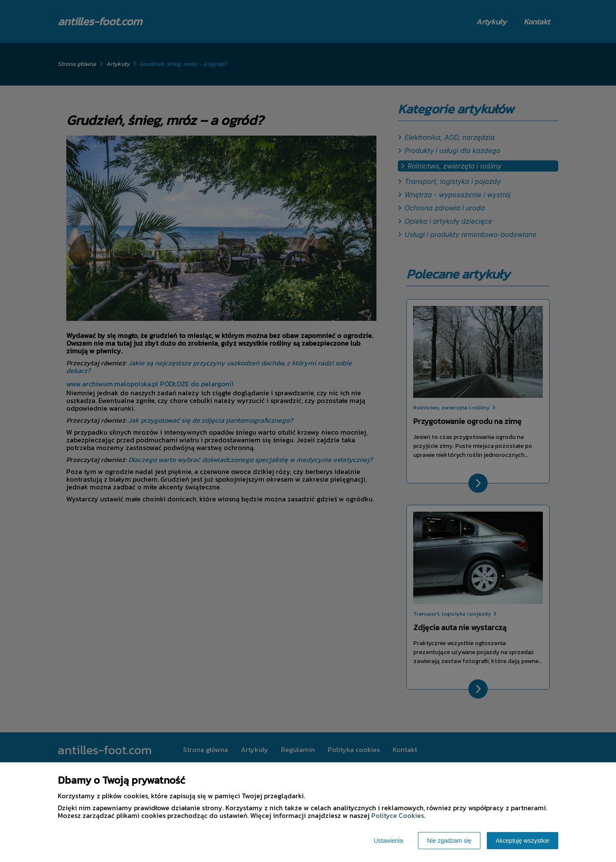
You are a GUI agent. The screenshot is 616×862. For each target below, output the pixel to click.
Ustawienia (388, 841)
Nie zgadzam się (449, 841)
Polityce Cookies (398, 815)
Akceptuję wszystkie (523, 841)
